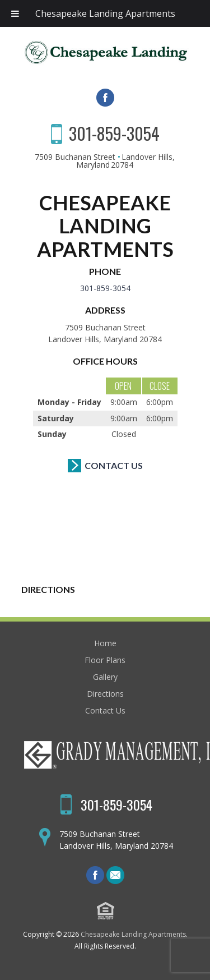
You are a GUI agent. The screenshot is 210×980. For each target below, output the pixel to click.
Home (105, 643)
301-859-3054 (114, 133)
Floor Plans (105, 660)
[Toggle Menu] (15, 13)
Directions (105, 694)
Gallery (105, 677)
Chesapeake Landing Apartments (105, 13)
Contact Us (114, 465)
